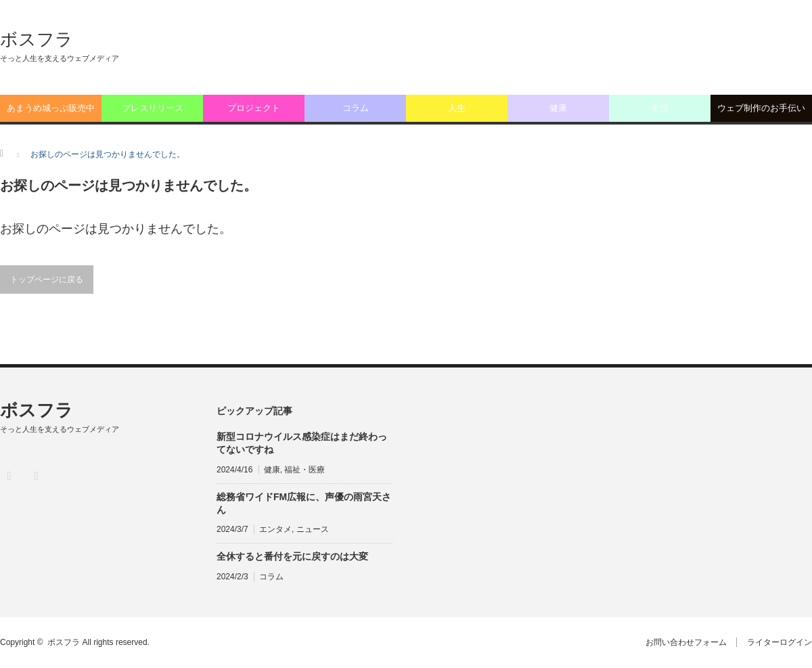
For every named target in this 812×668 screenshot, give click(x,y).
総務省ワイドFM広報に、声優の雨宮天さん (304, 503)
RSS (36, 475)
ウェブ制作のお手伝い (761, 108)
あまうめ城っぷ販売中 (51, 108)
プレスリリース (153, 108)
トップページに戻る (47, 280)
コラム (356, 108)
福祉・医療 (304, 470)
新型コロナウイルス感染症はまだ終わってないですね (302, 443)
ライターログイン (780, 642)
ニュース (313, 529)
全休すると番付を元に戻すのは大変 (292, 556)
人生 (457, 108)
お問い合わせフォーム (685, 642)
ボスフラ (37, 39)
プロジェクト (254, 108)
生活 (660, 108)
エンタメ (275, 529)
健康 (558, 108)
